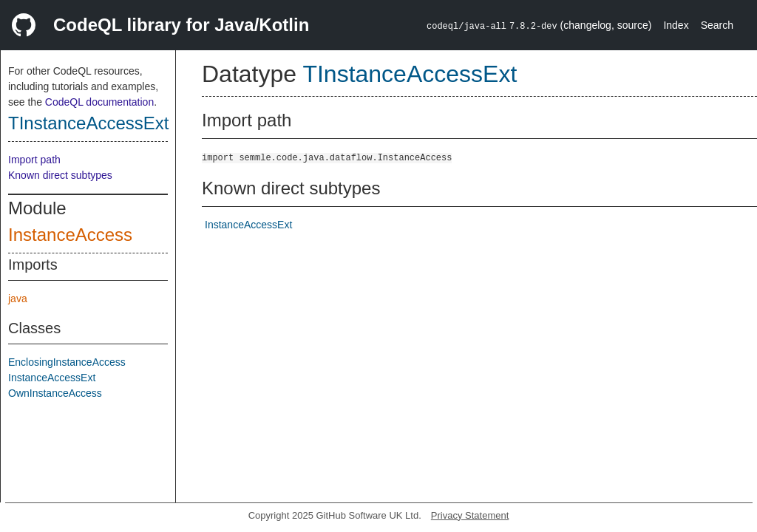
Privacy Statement (470, 515)
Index (676, 25)
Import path (34, 160)
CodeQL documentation (99, 102)
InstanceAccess (70, 235)
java (18, 299)
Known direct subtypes (60, 175)
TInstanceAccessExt (88, 123)
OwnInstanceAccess (55, 393)
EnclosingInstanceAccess (67, 362)
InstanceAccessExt (52, 378)
